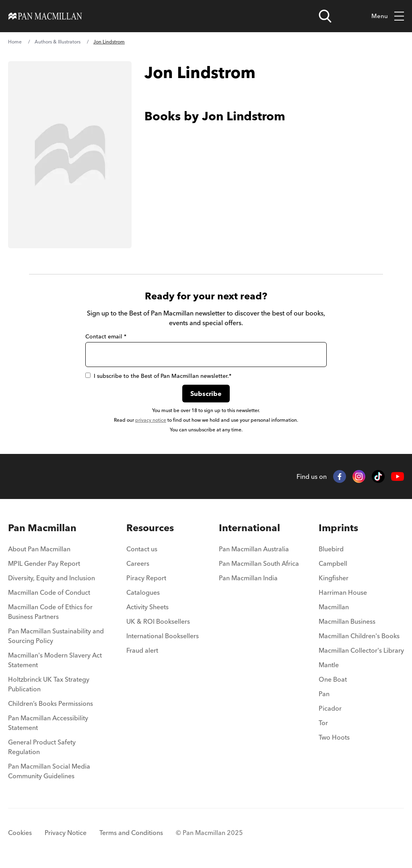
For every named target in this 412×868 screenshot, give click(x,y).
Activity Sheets (147, 607)
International (249, 528)
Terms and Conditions (131, 833)
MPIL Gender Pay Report (44, 563)
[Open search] (325, 16)
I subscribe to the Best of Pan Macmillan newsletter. (158, 376)
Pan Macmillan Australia (254, 549)
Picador (330, 708)
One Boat (333, 679)
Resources (150, 528)
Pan (324, 694)
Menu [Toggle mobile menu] (388, 16)
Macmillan (334, 607)
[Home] (45, 16)
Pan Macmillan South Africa (259, 563)
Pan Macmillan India (248, 578)
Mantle (329, 665)
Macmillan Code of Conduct (49, 592)
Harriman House (343, 592)
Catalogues (143, 592)
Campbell (333, 563)
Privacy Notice (66, 833)
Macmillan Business (347, 621)
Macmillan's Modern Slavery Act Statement (55, 660)
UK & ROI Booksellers (158, 621)
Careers (138, 563)
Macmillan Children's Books (359, 636)
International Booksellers (163, 636)
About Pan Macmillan (39, 549)
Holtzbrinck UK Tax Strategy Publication (49, 684)
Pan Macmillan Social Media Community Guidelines (49, 771)
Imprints (338, 528)
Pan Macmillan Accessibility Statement (48, 723)
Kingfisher (334, 578)
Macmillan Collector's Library (361, 650)
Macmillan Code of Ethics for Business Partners (50, 612)
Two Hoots (334, 737)
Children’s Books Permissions (50, 703)
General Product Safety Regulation (42, 747)
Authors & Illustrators (58, 42)
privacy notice (151, 420)
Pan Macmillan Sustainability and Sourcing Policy (56, 636)
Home (15, 42)
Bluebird (331, 549)
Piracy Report (146, 578)
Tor (323, 723)
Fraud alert (142, 650)
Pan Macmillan (42, 528)
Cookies (20, 833)
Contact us (142, 549)
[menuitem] (57, 551)
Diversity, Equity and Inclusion (51, 578)
